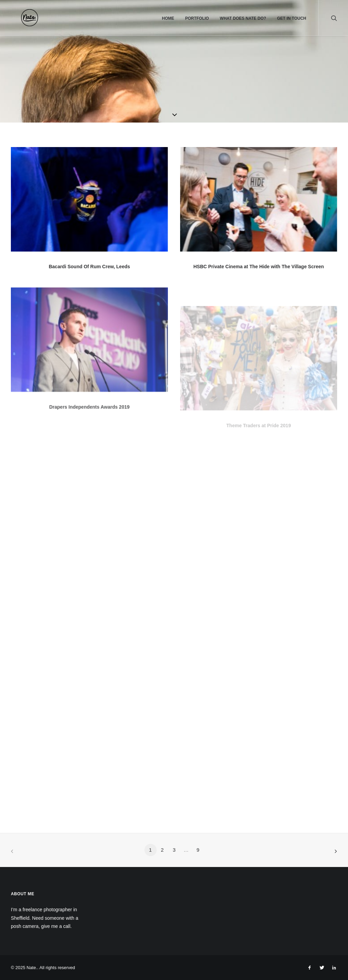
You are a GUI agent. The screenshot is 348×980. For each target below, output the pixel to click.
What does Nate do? (243, 18)
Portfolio (197, 18)
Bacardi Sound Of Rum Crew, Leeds (89, 267)
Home (168, 18)
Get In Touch (292, 18)
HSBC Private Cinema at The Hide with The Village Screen (259, 267)
